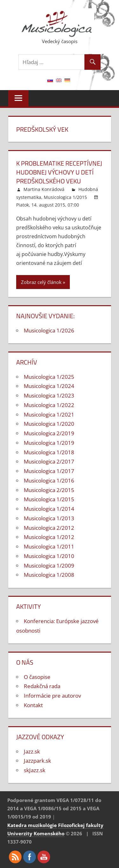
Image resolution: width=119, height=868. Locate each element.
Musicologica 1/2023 (49, 395)
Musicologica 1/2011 (49, 546)
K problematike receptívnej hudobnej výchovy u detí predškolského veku (59, 172)
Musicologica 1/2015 (65, 197)
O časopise (37, 677)
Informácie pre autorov (52, 696)
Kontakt (33, 705)
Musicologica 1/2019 (49, 443)
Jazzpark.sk (37, 761)
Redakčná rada (42, 686)
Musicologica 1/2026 (49, 330)
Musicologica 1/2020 (49, 424)
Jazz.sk (32, 751)
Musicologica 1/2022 (49, 405)
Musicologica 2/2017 (49, 461)
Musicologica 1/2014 (49, 509)
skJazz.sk (35, 770)
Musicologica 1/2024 (49, 386)
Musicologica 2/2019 (49, 433)
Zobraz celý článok (41, 282)
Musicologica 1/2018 (49, 452)
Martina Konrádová (44, 189)
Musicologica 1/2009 (49, 566)
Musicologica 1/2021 (49, 414)
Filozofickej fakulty (81, 825)
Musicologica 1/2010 (49, 556)
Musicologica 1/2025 (49, 377)
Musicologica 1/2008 (49, 575)
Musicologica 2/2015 (49, 490)
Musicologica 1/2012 (49, 537)
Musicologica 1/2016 (49, 480)
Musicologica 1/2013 (49, 518)
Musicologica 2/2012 (49, 528)
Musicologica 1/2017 (49, 471)
